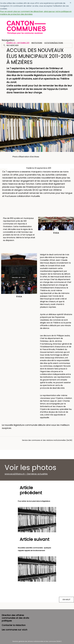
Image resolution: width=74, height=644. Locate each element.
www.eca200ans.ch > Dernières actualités (26, 474)
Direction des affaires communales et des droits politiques (15, 618)
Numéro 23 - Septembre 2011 (18, 43)
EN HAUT (67, 600)
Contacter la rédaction (14, 625)
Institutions (37, 43)
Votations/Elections (54, 43)
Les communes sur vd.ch (14, 630)
